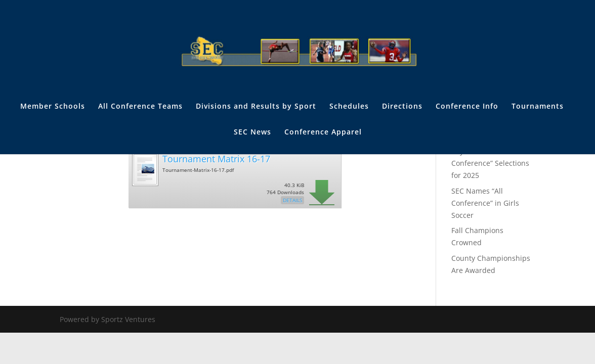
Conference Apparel (323, 132)
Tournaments (538, 107)
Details (292, 200)
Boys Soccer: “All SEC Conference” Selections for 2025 (490, 164)
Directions (402, 107)
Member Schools (53, 107)
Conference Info (467, 107)
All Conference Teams (140, 107)
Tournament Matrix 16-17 (216, 159)
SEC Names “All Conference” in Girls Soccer (485, 203)
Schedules (349, 107)
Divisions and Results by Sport (256, 107)
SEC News (252, 132)
